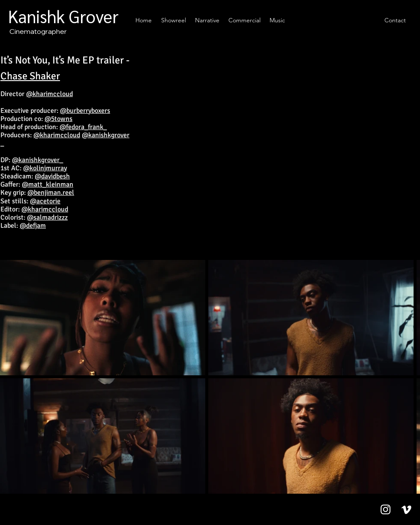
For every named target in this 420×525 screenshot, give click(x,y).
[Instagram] (385, 509)
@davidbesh (52, 176)
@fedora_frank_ (83, 127)
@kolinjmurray (45, 168)
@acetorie (45, 201)
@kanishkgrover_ (37, 160)
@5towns (58, 119)
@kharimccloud (49, 94)
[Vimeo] (406, 509)
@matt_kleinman (48, 184)
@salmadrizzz (47, 217)
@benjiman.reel (51, 193)
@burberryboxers (85, 111)
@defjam (33, 226)
